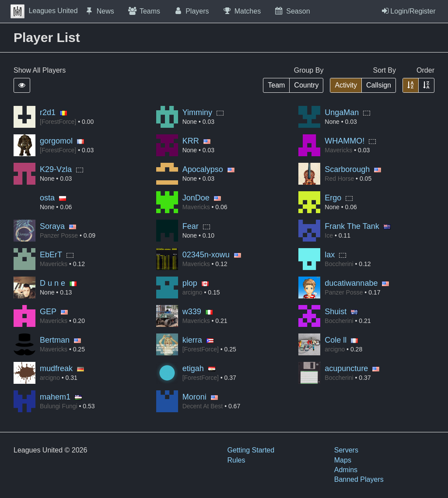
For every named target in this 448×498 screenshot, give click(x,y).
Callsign (379, 85)
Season (292, 11)
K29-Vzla (56, 169)
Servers (346, 450)
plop (190, 283)
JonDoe (196, 198)
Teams (144, 11)
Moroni (194, 397)
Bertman (55, 340)
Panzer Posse (59, 235)
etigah (193, 368)
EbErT (51, 255)
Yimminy (197, 112)
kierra (192, 340)
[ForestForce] (58, 122)
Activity (346, 85)
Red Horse (339, 179)
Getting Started (251, 450)
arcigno (192, 292)
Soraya (52, 226)
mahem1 (55, 397)
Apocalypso (203, 169)
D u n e (52, 283)
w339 (192, 312)
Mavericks (338, 150)
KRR (191, 141)
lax (330, 255)
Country (306, 85)
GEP (48, 312)
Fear (191, 226)
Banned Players (359, 479)
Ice (329, 235)
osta (47, 198)
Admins (346, 470)
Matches (242, 11)
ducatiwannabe (351, 283)
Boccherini (339, 264)
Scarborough (347, 169)
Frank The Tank (352, 226)
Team (276, 85)
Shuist (336, 312)
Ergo (333, 198)
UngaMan (342, 112)
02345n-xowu (206, 255)
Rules (236, 460)
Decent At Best (203, 406)
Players (191, 11)
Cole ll (336, 340)
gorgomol (56, 141)
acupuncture (346, 368)
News (99, 11)
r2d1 (48, 112)
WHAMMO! (345, 141)
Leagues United (44, 11)
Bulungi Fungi (59, 406)
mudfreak (56, 368)
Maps (343, 460)
